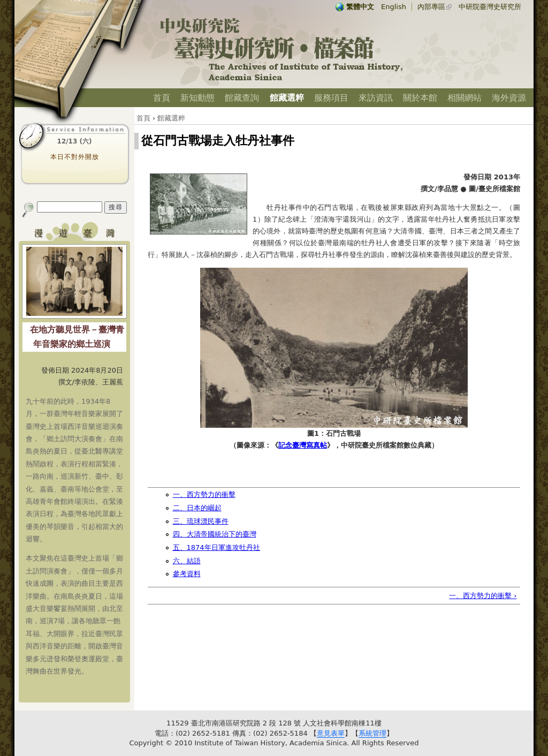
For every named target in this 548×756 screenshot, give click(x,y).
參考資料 (187, 574)
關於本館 (420, 98)
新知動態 (197, 98)
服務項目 (331, 98)
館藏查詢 (242, 98)
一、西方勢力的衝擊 (204, 494)
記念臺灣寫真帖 (303, 445)
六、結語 (187, 561)
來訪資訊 (376, 98)
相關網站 (465, 98)
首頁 (162, 98)
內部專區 (431, 7)
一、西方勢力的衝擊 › (483, 596)
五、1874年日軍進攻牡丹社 (216, 547)
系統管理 (372, 733)
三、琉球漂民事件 (201, 521)
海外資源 (509, 98)
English (394, 7)
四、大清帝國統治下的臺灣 (215, 534)
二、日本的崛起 (197, 508)
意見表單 (331, 733)
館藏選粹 (287, 98)
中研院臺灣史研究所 (490, 7)
